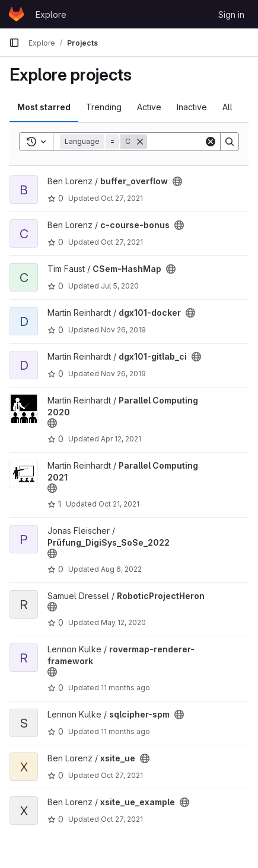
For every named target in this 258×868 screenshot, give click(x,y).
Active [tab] (149, 107)
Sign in (231, 15)
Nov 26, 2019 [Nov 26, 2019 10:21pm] (123, 330)
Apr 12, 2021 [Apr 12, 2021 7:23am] (121, 439)
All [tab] (227, 107)
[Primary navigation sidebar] (14, 43)
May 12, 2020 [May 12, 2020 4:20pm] (123, 622)
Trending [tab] (104, 107)
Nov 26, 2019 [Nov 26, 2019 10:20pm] (123, 374)
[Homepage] (16, 14)
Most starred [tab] (44, 107)
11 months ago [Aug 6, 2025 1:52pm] (125, 731)
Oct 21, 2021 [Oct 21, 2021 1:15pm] (119, 504)
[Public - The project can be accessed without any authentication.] (177, 181)
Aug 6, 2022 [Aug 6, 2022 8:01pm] (121, 569)
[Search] (230, 142)
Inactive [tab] (192, 107)
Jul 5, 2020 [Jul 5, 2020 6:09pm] (120, 286)
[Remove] (140, 142)
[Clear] (211, 142)
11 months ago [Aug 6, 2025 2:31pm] (125, 688)
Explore (51, 15)
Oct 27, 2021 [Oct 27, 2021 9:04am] (122, 198)
